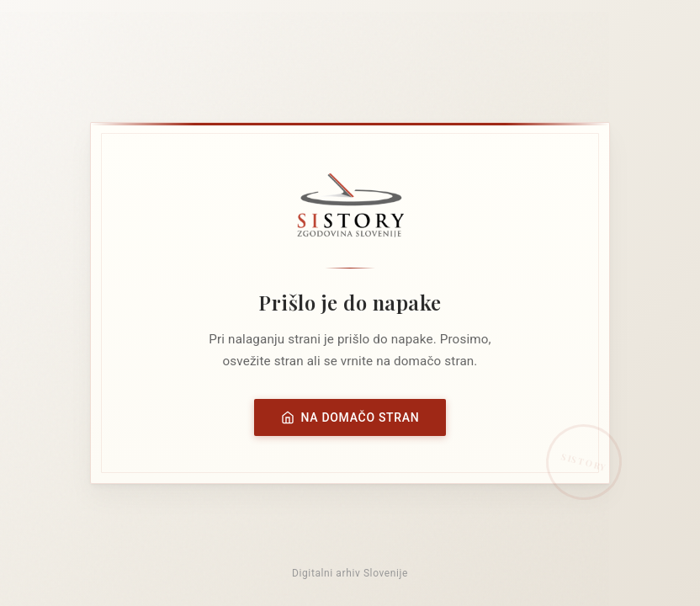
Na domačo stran (350, 417)
